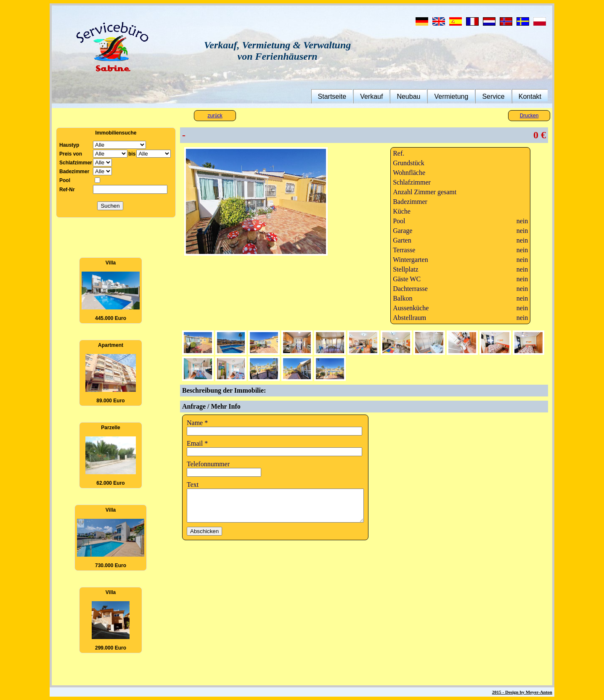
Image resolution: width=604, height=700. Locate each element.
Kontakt (530, 96)
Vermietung (451, 96)
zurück (215, 116)
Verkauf (371, 96)
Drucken (529, 116)
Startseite (332, 96)
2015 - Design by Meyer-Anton (522, 692)
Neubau (408, 96)
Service (493, 96)
